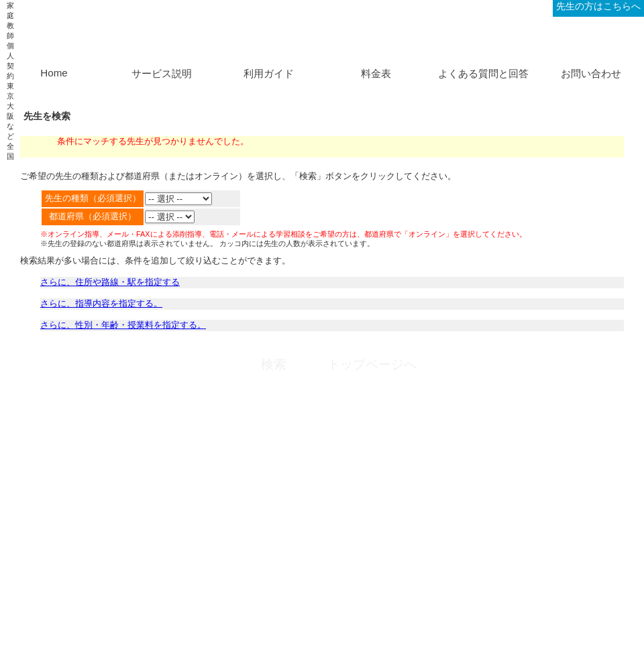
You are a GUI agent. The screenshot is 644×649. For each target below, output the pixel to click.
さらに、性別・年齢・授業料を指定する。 (123, 325)
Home (54, 73)
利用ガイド (269, 73)
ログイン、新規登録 (507, 6)
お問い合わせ (591, 73)
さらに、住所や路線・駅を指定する (110, 282)
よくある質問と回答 (483, 73)
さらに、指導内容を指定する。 (101, 303)
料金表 (376, 73)
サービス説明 (162, 73)
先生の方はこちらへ (598, 6)
